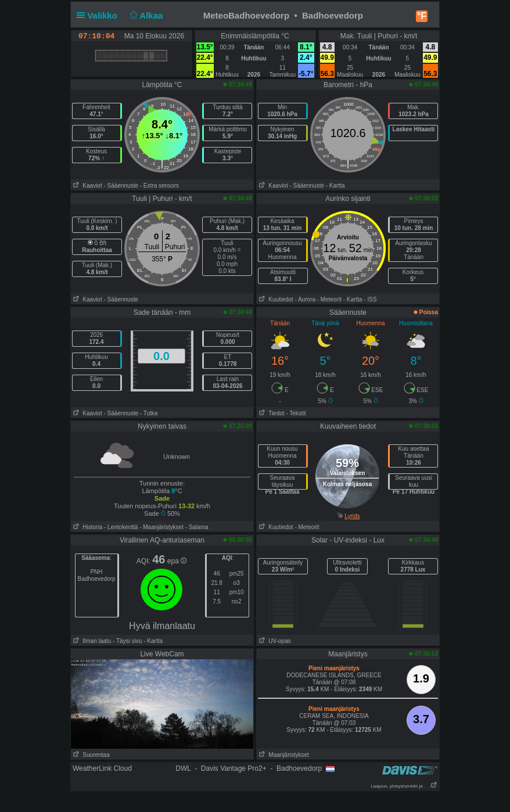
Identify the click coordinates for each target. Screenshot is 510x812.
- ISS (370, 299)
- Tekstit (296, 413)
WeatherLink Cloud (102, 768)
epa (177, 561)
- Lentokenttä (121, 527)
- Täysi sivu (127, 641)
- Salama (197, 527)
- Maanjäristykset (161, 527)
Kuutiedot (275, 299)
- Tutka (149, 413)
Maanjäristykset (283, 755)
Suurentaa (90, 755)
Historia (87, 527)
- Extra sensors (159, 186)
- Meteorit (329, 299)
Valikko (99, 15)
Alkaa (145, 15)
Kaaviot (87, 186)
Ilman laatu (91, 641)
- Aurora (305, 299)
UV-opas (274, 641)
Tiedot (271, 413)
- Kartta (335, 186)
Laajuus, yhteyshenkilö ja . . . (404, 786)
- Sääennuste (121, 186)
